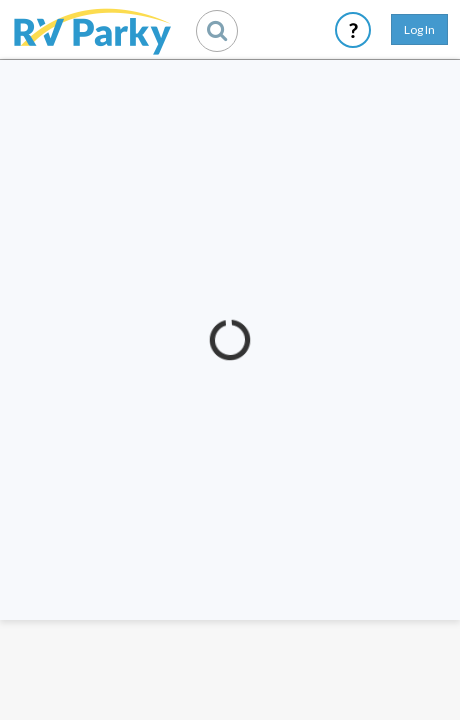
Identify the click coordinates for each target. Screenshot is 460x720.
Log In (419, 29)
